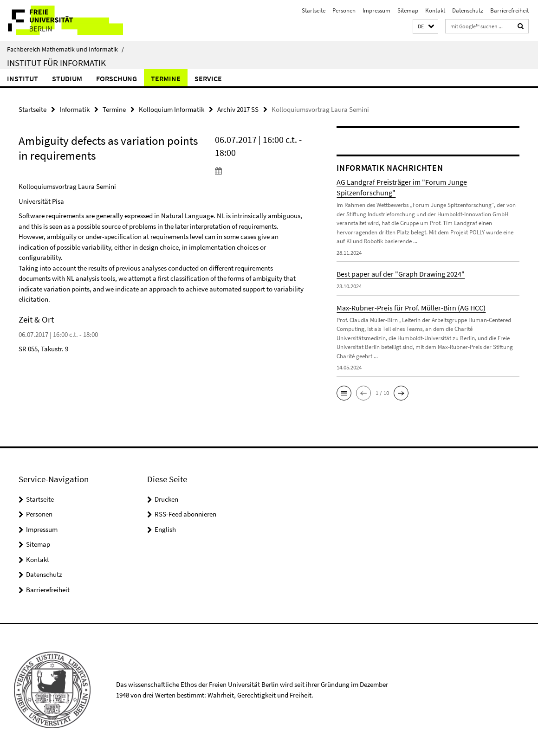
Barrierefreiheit (509, 10)
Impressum (376, 10)
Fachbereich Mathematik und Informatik (65, 49)
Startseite (314, 10)
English (165, 529)
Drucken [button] (166, 499)
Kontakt (435, 10)
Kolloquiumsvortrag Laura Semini (67, 186)
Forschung (117, 78)
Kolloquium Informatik (172, 109)
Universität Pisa (41, 201)
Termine (166, 78)
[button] (425, 27)
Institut (23, 78)
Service (208, 78)
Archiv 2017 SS (238, 109)
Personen (344, 10)
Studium (67, 78)
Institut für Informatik (56, 63)
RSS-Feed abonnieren (185, 514)
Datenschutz (468, 10)
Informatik (75, 109)
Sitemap (408, 10)
